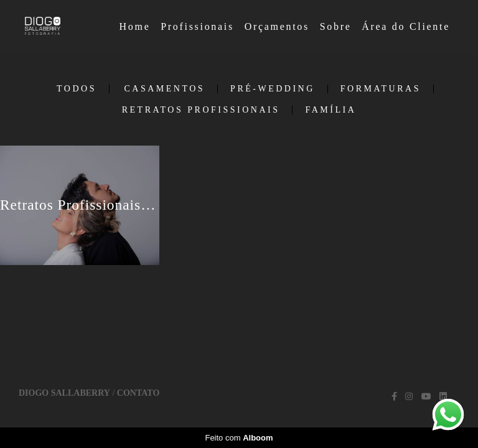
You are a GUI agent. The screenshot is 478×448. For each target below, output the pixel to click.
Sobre (336, 26)
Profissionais (197, 26)
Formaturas (381, 89)
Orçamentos (277, 26)
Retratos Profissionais (201, 110)
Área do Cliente (406, 26)
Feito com (239, 438)
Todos (77, 89)
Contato (138, 393)
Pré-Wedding (273, 89)
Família (330, 110)
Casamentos (164, 89)
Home (135, 26)
